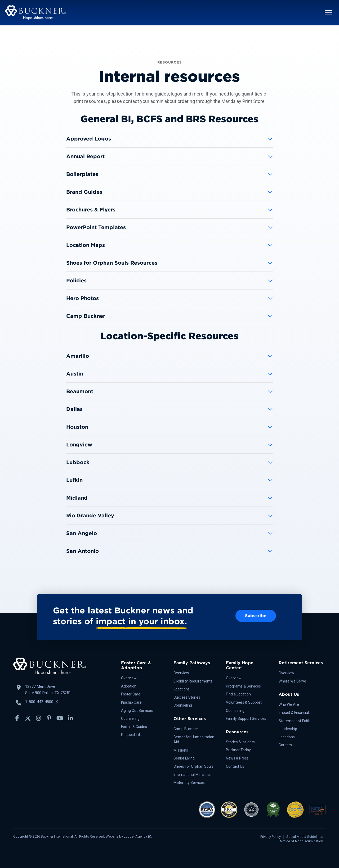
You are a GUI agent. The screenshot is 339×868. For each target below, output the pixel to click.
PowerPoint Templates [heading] (96, 227)
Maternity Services (189, 783)
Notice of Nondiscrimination (302, 841)
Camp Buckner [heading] (86, 316)
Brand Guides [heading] (84, 192)
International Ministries (193, 775)
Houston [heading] (77, 427)
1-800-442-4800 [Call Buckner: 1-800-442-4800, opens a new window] (41, 702)
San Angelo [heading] (82, 533)
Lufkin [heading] (74, 480)
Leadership (288, 729)
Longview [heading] (79, 445)
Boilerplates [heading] (82, 174)
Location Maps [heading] (86, 245)
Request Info (132, 735)
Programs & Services (243, 686)
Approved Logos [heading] (89, 139)
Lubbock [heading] (78, 462)
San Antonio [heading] (82, 551)
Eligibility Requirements (193, 681)
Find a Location (238, 694)
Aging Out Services (137, 711)
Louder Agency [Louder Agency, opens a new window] (137, 836)
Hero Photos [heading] (82, 298)
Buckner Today (238, 750)
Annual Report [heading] (85, 156)
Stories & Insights (240, 742)
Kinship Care (131, 702)
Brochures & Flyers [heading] (91, 210)
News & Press (237, 758)
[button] (328, 13)
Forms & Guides (134, 727)
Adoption (129, 686)
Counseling (130, 718)
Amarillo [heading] (78, 356)
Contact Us (235, 766)
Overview (129, 678)
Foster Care (131, 694)
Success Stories (187, 697)
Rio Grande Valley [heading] (90, 516)
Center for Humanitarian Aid (194, 740)
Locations (182, 689)
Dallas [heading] (74, 409)
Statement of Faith (295, 721)
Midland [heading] (77, 498)
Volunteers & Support (244, 702)
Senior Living (184, 758)
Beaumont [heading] (80, 391)
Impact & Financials (295, 713)
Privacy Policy (271, 837)
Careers (285, 745)
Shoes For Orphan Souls (193, 766)
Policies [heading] (76, 281)
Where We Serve (292, 681)
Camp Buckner (186, 729)
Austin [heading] (75, 374)
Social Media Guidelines (305, 837)
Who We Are (289, 704)
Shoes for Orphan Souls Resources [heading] (112, 263)
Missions (181, 750)
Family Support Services (246, 718)
